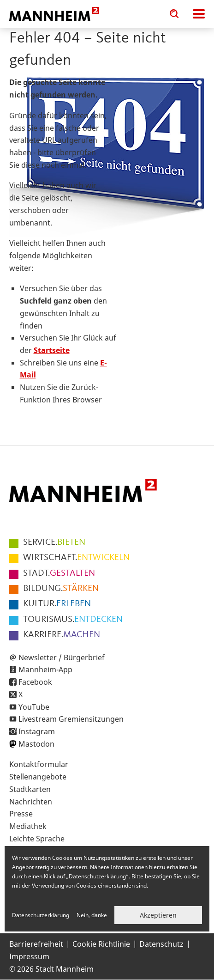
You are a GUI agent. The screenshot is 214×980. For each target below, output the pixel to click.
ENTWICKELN (76, 558)
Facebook (35, 682)
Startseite (52, 350)
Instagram (37, 731)
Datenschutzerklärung (41, 915)
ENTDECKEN (73, 620)
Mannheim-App (45, 670)
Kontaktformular (39, 764)
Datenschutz (161, 944)
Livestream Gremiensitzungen (71, 719)
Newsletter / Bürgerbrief (62, 657)
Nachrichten (31, 802)
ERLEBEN (57, 604)
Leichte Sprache (37, 839)
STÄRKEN (61, 589)
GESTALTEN (59, 573)
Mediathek (28, 826)
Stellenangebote (38, 777)
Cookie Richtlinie (101, 944)
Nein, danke (92, 915)
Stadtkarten (30, 789)
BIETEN (54, 542)
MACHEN (62, 635)
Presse (21, 814)
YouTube (34, 707)
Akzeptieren (158, 915)
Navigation (199, 14)
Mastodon (36, 744)
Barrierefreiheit (36, 944)
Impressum (29, 956)
